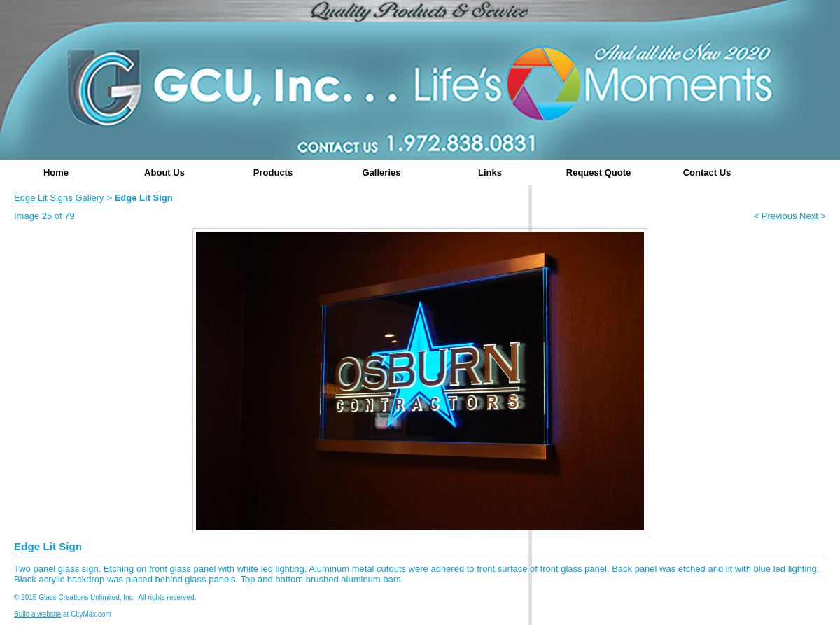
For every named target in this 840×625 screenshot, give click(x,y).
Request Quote (598, 173)
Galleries (382, 173)
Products (273, 173)
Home (56, 173)
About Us (164, 173)
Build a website (37, 614)
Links (490, 173)
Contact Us (707, 173)
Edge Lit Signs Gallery (59, 198)
